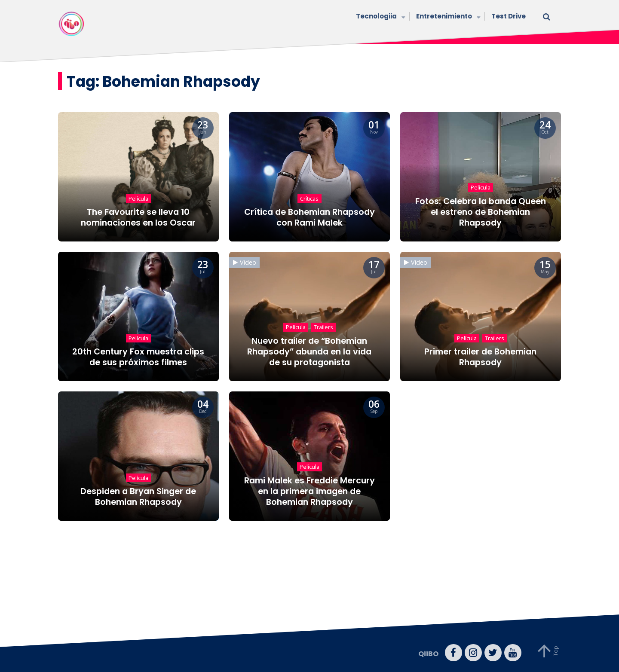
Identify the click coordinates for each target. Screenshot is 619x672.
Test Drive (509, 16)
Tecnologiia (380, 17)
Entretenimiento (447, 17)
